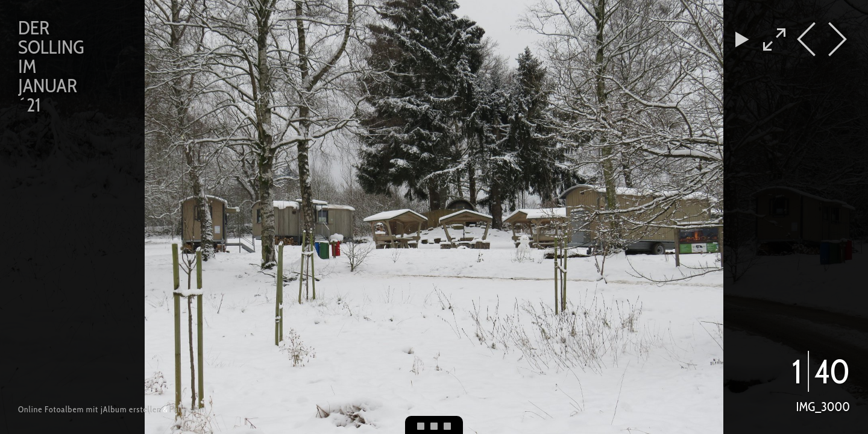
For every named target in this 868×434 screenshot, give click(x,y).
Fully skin (187, 409)
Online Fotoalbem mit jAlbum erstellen (90, 409)
